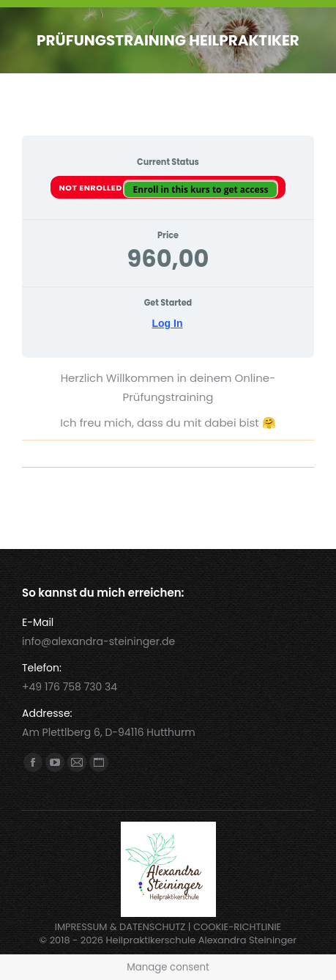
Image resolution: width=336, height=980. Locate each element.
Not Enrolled (92, 188)
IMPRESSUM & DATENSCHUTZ (120, 927)
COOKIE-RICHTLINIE (237, 927)
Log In (168, 323)
